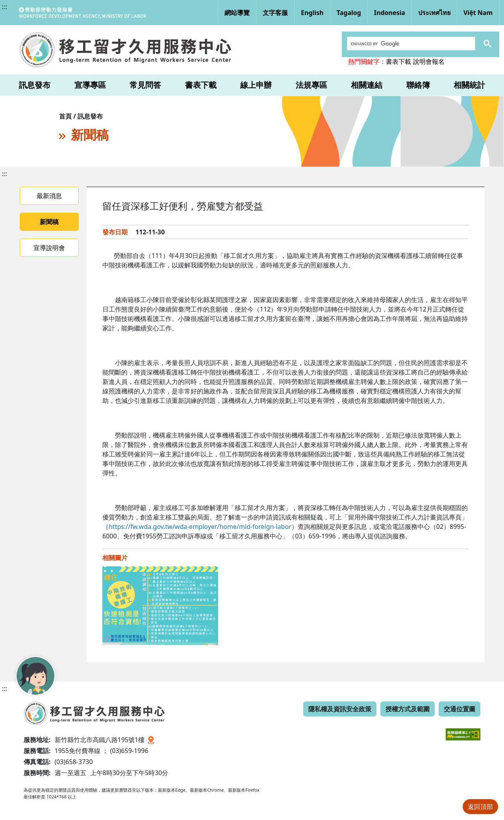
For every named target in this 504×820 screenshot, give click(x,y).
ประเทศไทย (434, 13)
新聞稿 (49, 222)
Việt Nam (478, 13)
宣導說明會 (49, 248)
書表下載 (398, 61)
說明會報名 (429, 61)
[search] (410, 44)
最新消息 (49, 196)
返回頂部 (480, 807)
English (312, 13)
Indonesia (390, 13)
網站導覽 (237, 13)
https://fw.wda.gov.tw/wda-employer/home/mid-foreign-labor (200, 527)
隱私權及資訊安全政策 (340, 709)
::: (5, 7)
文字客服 (275, 13)
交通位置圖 (460, 709)
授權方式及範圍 (408, 709)
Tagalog (349, 13)
